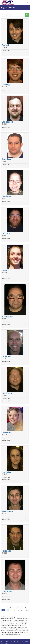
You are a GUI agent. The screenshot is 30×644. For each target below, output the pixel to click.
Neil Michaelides (8, 511)
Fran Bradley (6, 472)
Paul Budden (6, 233)
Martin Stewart (7, 316)
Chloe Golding (7, 432)
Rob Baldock (6, 551)
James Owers (7, 159)
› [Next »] (15, 613)
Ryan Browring (7, 393)
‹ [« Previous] (4, 607)
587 (27, 610)
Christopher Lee (7, 122)
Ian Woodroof (7, 356)
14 (7, 610)
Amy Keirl (5, 45)
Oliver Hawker (7, 591)
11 (21, 607)
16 (15, 610)
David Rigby (6, 84)
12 (25, 607)
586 (22, 610)
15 (11, 610)
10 (18, 607)
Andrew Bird (6, 270)
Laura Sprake (7, 196)
